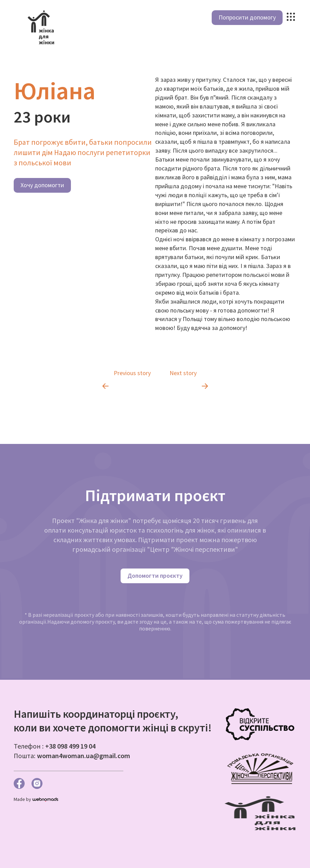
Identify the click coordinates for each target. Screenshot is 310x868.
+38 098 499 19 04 (70, 746)
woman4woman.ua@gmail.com (84, 756)
